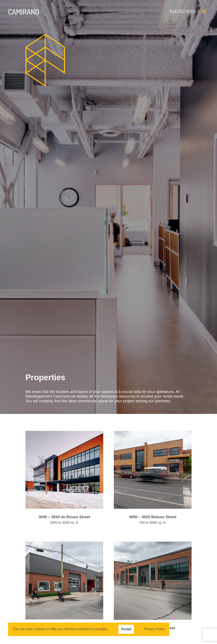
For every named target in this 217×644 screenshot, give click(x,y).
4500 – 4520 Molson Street (153, 517)
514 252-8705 (183, 11)
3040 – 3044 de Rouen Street (64, 517)
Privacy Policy (155, 629)
